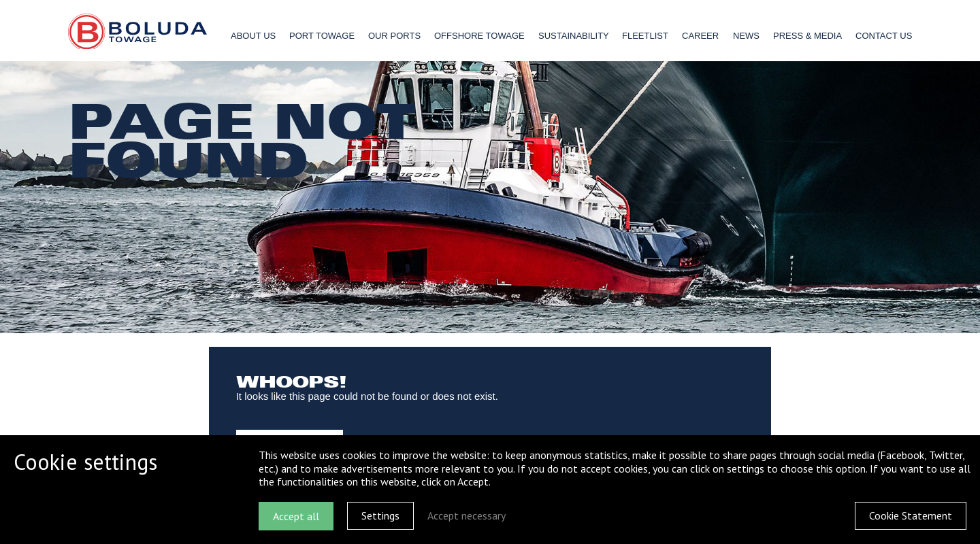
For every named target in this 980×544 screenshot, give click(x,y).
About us (253, 36)
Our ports (394, 36)
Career (700, 36)
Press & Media (807, 36)
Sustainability (574, 36)
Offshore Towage (479, 36)
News (746, 36)
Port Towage (322, 36)
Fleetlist (645, 36)
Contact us (884, 36)
